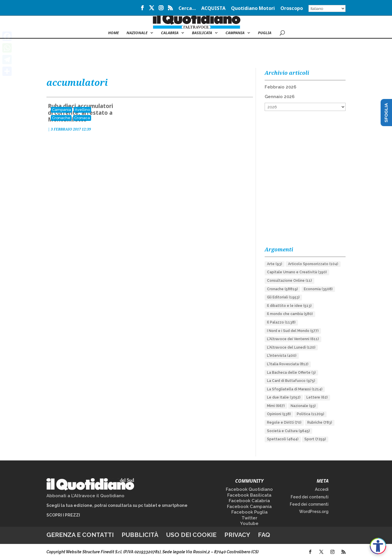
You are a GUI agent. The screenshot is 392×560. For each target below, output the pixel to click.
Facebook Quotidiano (249, 489)
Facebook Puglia (249, 512)
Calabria (170, 33)
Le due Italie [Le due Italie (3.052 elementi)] (284, 397)
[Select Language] (327, 8)
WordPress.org (314, 512)
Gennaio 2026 (280, 97)
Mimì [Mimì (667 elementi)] (276, 406)
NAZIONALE (137, 33)
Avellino (82, 110)
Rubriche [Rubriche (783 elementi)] (320, 422)
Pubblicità (140, 535)
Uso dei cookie (191, 535)
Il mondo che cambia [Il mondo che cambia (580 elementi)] (290, 314)
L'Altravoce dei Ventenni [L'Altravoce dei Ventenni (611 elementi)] (293, 339)
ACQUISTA (213, 9)
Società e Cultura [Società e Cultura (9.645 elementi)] (288, 431)
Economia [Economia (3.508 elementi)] (318, 289)
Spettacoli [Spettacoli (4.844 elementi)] (283, 439)
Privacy (237, 535)
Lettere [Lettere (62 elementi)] (317, 397)
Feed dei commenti (309, 504)
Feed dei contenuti (310, 497)
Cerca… (187, 9)
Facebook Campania (249, 507)
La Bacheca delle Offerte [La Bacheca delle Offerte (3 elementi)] (291, 373)
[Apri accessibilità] (378, 546)
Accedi (322, 489)
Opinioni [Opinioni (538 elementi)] (279, 414)
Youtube (249, 524)
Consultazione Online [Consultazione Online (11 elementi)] (289, 281)
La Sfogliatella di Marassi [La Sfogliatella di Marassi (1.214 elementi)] (295, 389)
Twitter (249, 518)
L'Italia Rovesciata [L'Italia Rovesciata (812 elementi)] (288, 364)
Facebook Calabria (249, 501)
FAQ (264, 535)
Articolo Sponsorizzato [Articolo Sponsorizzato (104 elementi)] (313, 264)
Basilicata (202, 33)
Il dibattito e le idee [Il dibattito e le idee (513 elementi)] (289, 306)
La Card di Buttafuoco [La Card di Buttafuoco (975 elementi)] (291, 381)
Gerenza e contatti (80, 535)
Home (113, 33)
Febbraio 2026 (280, 87)
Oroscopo (292, 9)
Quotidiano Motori (253, 9)
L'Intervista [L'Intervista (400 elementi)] (282, 356)
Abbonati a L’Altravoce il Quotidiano (85, 496)
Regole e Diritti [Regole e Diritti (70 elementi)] (284, 422)
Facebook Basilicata (249, 495)
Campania (235, 33)
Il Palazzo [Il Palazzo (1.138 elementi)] (281, 322)
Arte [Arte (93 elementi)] (275, 264)
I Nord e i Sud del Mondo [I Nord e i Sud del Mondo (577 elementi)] (293, 331)
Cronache (61, 118)
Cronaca (82, 118)
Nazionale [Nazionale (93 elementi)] (303, 406)
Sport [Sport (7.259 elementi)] (315, 439)
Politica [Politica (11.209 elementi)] (311, 414)
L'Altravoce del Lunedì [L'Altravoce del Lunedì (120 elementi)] (291, 347)
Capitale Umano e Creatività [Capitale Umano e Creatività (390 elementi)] (297, 272)
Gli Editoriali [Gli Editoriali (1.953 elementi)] (283, 297)
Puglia (265, 33)
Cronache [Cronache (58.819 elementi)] (282, 289)
